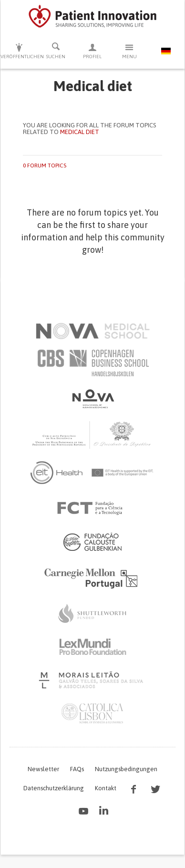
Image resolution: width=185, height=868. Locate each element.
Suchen (56, 51)
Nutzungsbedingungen (126, 769)
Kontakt (106, 788)
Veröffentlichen (19, 51)
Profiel (92, 51)
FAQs (77, 769)
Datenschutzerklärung (54, 788)
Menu (129, 51)
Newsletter (43, 769)
